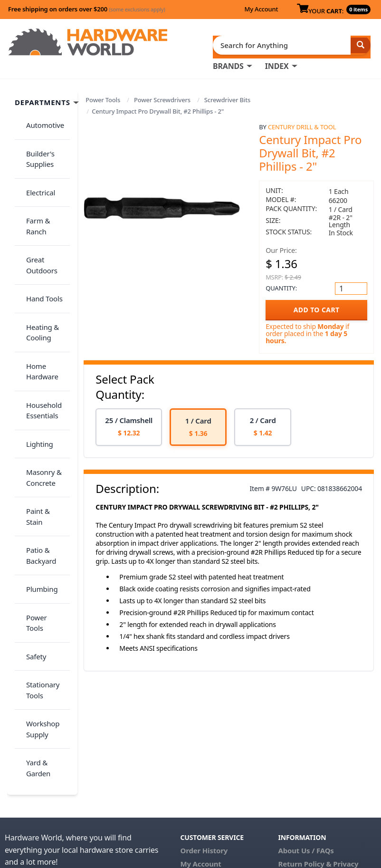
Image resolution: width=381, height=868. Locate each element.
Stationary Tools (37, 497)
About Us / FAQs (306, 718)
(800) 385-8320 (205, 758)
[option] (129, 423)
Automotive (39, 116)
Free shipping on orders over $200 (87, 9)
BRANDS (228, 62)
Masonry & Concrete (38, 363)
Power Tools (103, 96)
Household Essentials (38, 315)
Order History (204, 718)
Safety (30, 473)
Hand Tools (39, 232)
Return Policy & (305, 732)
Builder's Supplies (35, 141)
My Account (261, 9)
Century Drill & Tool (302, 123)
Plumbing (36, 435)
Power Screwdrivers (162, 96)
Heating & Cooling (37, 256)
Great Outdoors (36, 208)
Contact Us (200, 745)
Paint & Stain (41, 387)
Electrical (35, 165)
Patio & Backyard (35, 411)
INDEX (277, 62)
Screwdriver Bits (227, 96)
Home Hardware (37, 285)
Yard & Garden (44, 551)
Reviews (292, 754)
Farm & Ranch (43, 183)
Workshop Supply (37, 527)
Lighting (34, 339)
